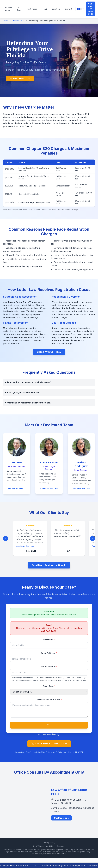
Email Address (49, 655)
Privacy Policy (49, 843)
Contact (68, 9)
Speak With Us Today (49, 352)
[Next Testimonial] (92, 540)
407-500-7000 (49, 633)
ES (82, 9)
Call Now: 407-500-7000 (91, 9)
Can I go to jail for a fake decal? (23, 392)
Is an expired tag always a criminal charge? (29, 382)
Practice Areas (8, 9)
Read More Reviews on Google (49, 565)
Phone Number (49, 668)
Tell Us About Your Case (49, 701)
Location (56, 9)
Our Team (19, 9)
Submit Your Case (20, 78)
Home (6, 21)
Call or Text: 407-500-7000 (49, 744)
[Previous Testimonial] (6, 540)
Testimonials (33, 9)
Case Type (49, 688)
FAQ (45, 9)
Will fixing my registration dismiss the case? (29, 403)
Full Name (49, 641)
